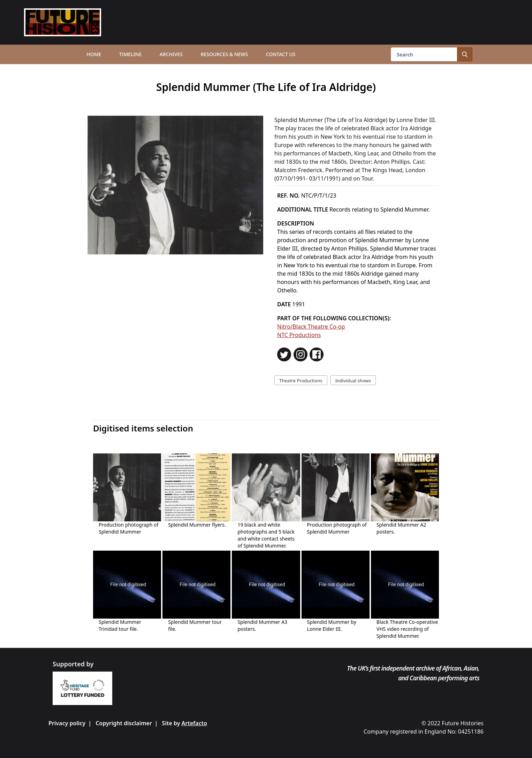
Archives (171, 54)
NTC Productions (299, 335)
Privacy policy (67, 723)
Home (94, 54)
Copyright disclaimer (124, 723)
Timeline (131, 54)
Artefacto (194, 723)
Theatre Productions (301, 381)
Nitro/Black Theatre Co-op (311, 327)
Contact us (281, 54)
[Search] (432, 54)
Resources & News (224, 54)
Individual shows (353, 381)
